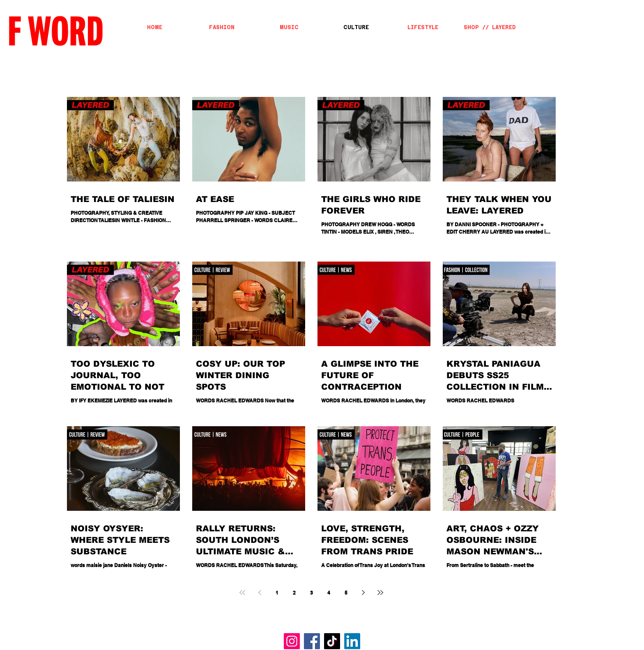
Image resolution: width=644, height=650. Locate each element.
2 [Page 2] (294, 593)
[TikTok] (332, 641)
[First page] (242, 593)
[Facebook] (312, 641)
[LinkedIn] (352, 641)
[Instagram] (292, 641)
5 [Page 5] (346, 593)
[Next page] (363, 593)
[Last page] (380, 593)
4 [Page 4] (329, 593)
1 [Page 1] (277, 593)
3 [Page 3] (312, 593)
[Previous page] (260, 593)
